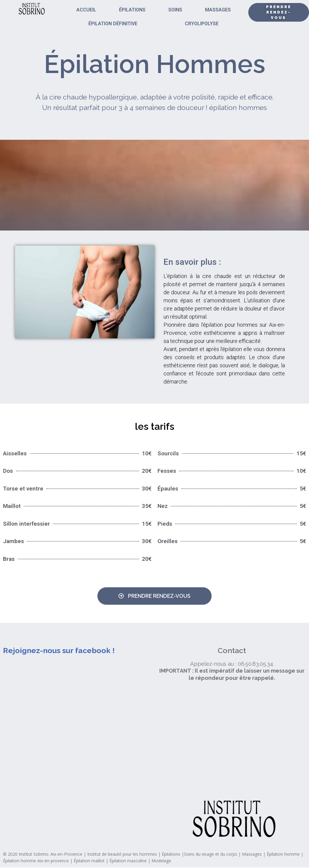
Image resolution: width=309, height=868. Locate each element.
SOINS (175, 10)
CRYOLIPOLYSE (202, 24)
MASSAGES (218, 10)
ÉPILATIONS (132, 10)
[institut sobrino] (232, 740)
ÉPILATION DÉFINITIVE (113, 24)
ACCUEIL (86, 10)
